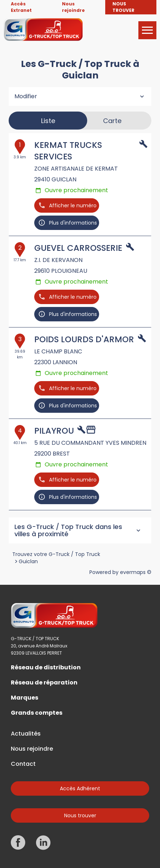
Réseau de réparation (44, 683)
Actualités (26, 734)
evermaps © (136, 572)
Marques (25, 698)
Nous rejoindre (32, 749)
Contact (23, 764)
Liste (48, 121)
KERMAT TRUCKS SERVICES (68, 151)
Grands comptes (37, 713)
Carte (112, 121)
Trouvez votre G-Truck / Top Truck (56, 554)
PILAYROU (54, 431)
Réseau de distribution (46, 668)
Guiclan (28, 561)
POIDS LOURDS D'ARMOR (84, 339)
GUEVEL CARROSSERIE (78, 248)
